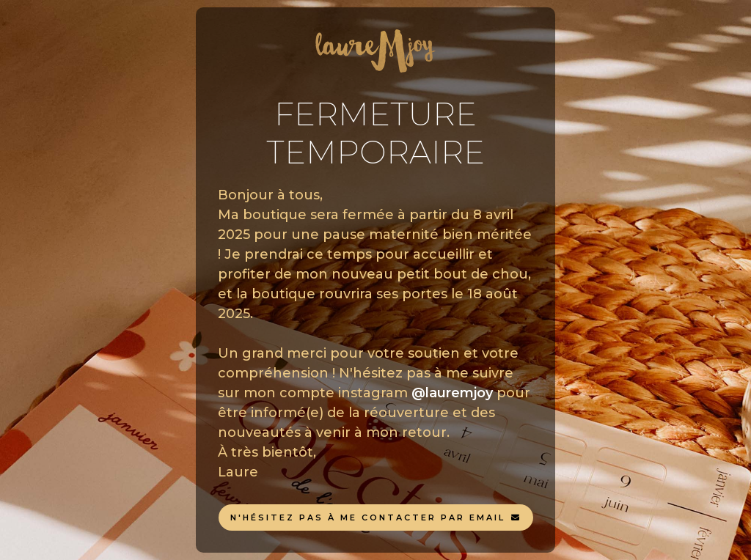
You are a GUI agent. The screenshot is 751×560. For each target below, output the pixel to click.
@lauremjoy (452, 393)
